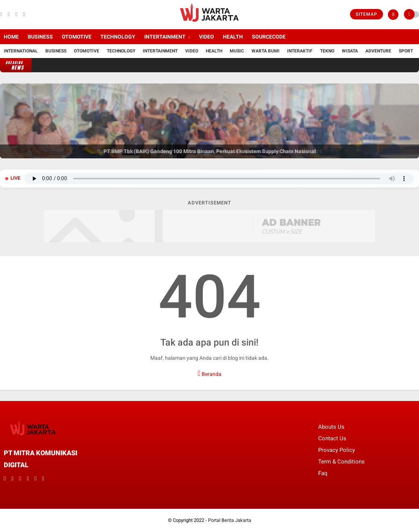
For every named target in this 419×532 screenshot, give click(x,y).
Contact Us (332, 438)
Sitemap (367, 14)
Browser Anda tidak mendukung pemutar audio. (219, 179)
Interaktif (300, 51)
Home (11, 37)
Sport (406, 51)
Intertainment (165, 37)
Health (233, 37)
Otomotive (77, 37)
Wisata (350, 51)
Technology (118, 37)
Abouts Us (331, 427)
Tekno (327, 51)
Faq (323, 473)
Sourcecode (269, 37)
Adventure (378, 51)
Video (207, 37)
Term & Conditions (341, 462)
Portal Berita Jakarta (230, 520)
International (21, 51)
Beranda (209, 373)
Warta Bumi (266, 51)
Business (40, 37)
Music (237, 51)
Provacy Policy (337, 450)
